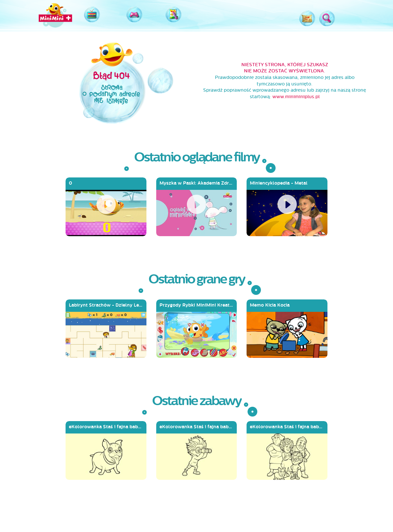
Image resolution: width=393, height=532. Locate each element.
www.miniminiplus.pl (296, 97)
